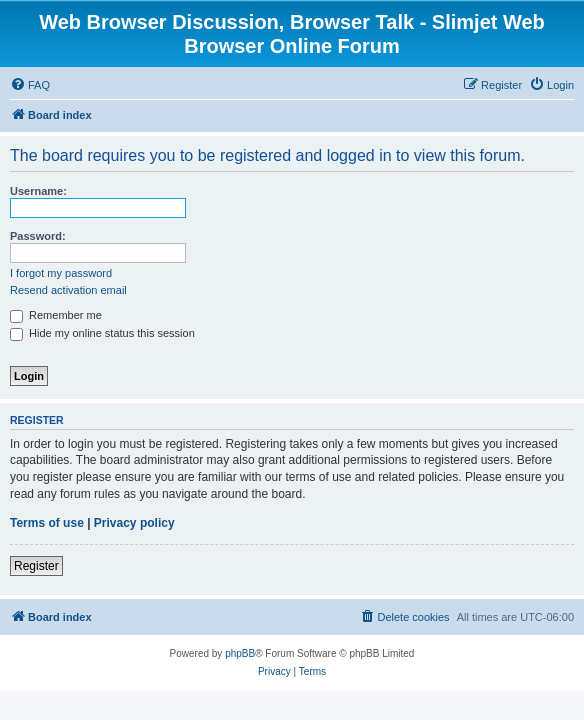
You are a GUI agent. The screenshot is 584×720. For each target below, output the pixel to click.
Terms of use (47, 523)
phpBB (240, 653)
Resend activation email (68, 290)
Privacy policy (134, 523)
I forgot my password (61, 273)
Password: (38, 236)
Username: (38, 191)
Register (36, 566)
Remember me (56, 315)
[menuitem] (30, 85)
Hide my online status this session (102, 333)
